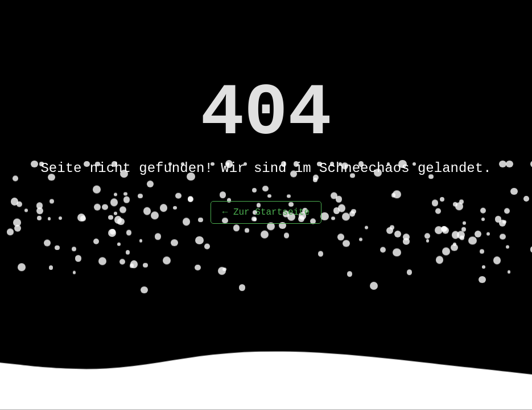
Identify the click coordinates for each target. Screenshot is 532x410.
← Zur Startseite (266, 212)
